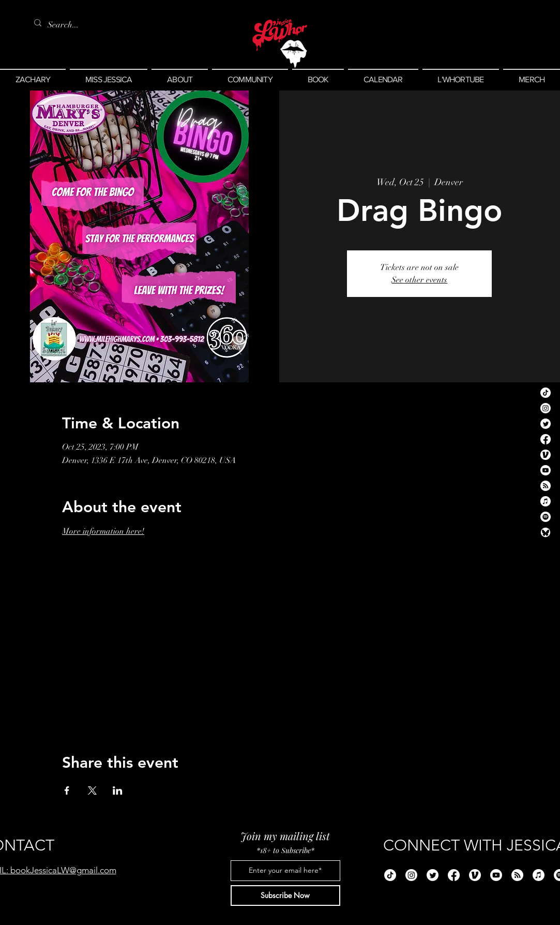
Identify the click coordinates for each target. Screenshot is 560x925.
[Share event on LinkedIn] (118, 790)
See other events (419, 280)
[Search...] (65, 25)
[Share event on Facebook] (67, 790)
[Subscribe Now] (285, 896)
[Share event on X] (92, 790)
